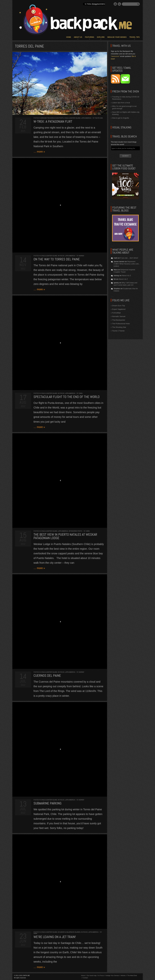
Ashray (81, 256)
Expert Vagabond (119, 309)
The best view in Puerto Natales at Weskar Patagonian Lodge (65, 536)
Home (69, 37)
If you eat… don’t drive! (129, 258)
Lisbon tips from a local (121, 103)
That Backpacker (119, 320)
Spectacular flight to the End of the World (67, 397)
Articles (123, 975)
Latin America (86, 118)
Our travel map (92, 975)
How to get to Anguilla (121, 118)
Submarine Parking (48, 803)
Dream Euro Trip (119, 306)
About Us (78, 37)
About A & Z (126, 276)
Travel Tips (135, 37)
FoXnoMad (116, 313)
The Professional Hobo (121, 324)
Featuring (89, 37)
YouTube (115, 4)
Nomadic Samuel (119, 316)
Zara (81, 393)
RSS (119, 4)
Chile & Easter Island (72, 118)
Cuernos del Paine (47, 676)
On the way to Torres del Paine (57, 259)
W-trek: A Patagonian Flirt (53, 122)
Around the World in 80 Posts (52, 118)
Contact (85, 978)
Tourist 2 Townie (118, 331)
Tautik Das (99, 118)
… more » (39, 152)
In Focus (61, 256)
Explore (101, 37)
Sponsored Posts (75, 531)
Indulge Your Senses (117, 37)
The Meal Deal (132, 975)
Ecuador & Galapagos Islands (69, 932)
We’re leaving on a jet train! (55, 937)
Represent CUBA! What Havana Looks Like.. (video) (127, 264)
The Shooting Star (119, 327)
